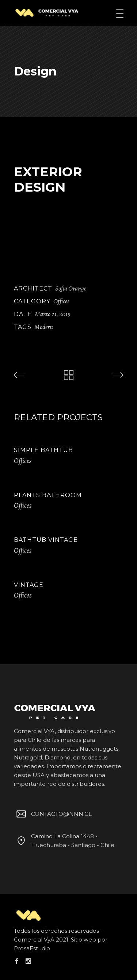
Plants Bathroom (48, 495)
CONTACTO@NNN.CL (53, 814)
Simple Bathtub (43, 450)
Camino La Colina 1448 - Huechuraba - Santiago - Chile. (65, 840)
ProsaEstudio (32, 948)
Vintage (29, 585)
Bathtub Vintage (46, 540)
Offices (61, 301)
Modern (44, 327)
